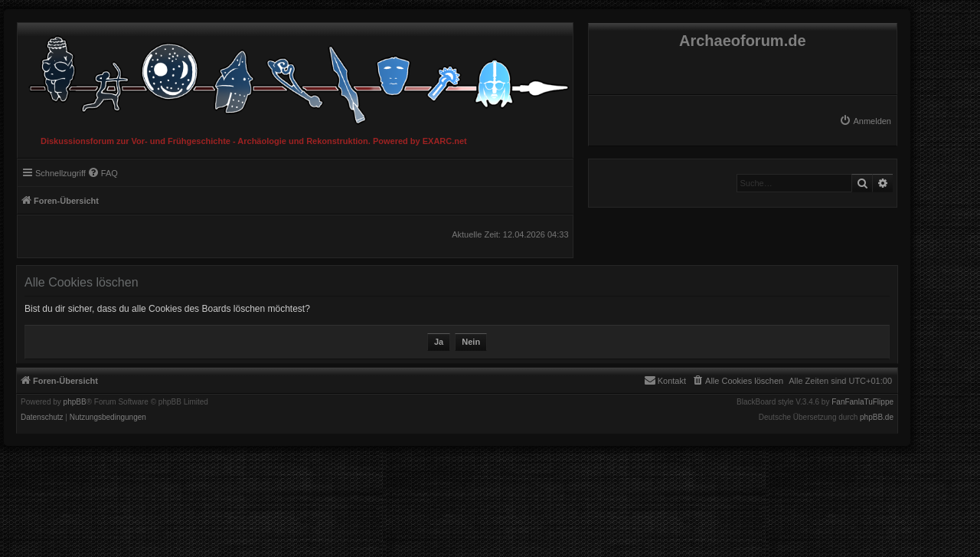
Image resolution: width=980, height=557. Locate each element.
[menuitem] (865, 121)
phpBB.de (877, 418)
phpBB (75, 402)
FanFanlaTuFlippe (862, 402)
